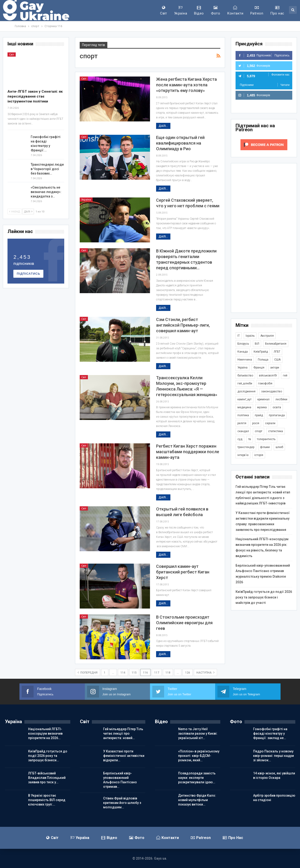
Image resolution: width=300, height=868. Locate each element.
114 (123, 673)
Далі (28, 212)
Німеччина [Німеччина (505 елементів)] (245, 360)
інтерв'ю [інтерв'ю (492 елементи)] (243, 455)
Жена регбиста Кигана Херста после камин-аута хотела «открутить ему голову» (186, 85)
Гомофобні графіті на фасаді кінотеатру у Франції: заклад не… (270, 733)
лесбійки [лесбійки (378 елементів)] (281, 399)
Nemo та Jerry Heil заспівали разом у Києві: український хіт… (198, 733)
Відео (199, 11)
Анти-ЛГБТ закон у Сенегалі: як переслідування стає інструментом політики (35, 96)
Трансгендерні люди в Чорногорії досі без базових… (47, 169)
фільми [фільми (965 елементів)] (265, 447)
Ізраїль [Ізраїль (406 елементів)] (250, 336)
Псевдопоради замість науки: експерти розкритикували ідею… (197, 778)
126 (188, 673)
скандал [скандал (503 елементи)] (243, 431)
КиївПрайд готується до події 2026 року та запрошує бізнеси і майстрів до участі (264, 597)
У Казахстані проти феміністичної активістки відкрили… (124, 756)
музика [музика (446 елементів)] (262, 407)
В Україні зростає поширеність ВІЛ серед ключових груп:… (47, 800)
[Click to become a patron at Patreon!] (264, 144)
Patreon (257, 11)
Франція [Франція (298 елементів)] (259, 368)
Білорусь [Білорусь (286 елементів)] (243, 344)
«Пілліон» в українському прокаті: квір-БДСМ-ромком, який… (199, 756)
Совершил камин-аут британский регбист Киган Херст (183, 572)
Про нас (277, 11)
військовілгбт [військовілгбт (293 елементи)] (268, 376)
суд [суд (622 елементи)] (240, 439)
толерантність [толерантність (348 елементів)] (266, 439)
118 (168, 673)
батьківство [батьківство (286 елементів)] (245, 376)
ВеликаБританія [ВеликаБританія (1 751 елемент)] (276, 344)
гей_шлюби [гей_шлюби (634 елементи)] (245, 383)
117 (157, 673)
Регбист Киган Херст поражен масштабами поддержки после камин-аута (188, 452)
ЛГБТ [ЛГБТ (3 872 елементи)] (277, 352)
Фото (216, 11)
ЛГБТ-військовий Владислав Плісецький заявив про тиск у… (47, 778)
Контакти (235, 11)
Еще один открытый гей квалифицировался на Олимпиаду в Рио (180, 143)
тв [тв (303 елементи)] (250, 439)
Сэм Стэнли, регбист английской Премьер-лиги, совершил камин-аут (183, 325)
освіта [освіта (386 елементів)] (277, 407)
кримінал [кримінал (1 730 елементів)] (263, 399)
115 (134, 673)
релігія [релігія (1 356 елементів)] (242, 423)
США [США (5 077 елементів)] (277, 360)
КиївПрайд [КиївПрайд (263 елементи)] (261, 352)
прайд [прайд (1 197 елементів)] (259, 415)
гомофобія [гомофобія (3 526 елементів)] (265, 383)
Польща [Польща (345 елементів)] (263, 360)
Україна (181, 11)
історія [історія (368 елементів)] (259, 455)
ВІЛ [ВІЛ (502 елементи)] (257, 344)
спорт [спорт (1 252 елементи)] (259, 431)
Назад (15, 212)
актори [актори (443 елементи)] (275, 368)
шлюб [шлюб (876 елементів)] (279, 447)
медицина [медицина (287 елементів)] (244, 407)
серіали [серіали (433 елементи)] (270, 423)
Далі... (163, 126)
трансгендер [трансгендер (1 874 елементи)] (246, 447)
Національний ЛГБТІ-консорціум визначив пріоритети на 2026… (45, 733)
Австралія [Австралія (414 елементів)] (267, 336)
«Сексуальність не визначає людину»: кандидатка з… (46, 192)
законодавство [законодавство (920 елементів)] (272, 391)
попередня (88, 672)
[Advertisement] (264, 238)
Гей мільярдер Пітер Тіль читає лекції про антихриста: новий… (123, 733)
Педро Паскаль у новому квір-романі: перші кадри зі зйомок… (274, 756)
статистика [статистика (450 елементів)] (276, 431)
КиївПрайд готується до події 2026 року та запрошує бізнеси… (48, 756)
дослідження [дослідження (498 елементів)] (246, 391)
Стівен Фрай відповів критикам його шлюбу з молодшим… (122, 803)
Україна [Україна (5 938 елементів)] (242, 368)
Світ (164, 11)
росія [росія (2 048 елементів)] (256, 423)
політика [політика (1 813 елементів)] (243, 415)
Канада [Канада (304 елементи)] (243, 352)
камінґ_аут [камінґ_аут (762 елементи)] (244, 399)
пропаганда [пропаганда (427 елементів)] (277, 415)
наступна (205, 672)
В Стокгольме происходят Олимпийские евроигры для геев (184, 623)
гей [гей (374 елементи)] (285, 376)
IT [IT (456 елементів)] (239, 336)
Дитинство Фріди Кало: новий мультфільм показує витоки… (197, 800)
